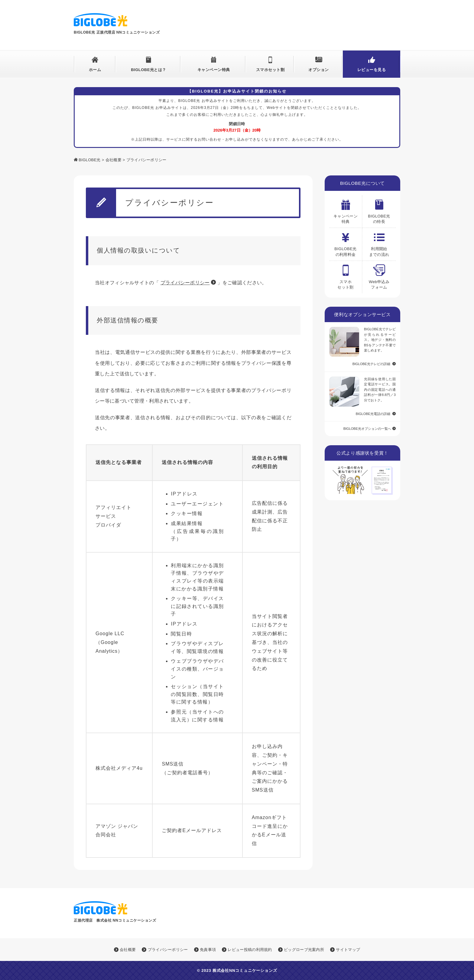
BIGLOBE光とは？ (149, 70)
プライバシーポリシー (185, 283)
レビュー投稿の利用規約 (247, 950)
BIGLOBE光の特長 (379, 210)
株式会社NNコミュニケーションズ (245, 970)
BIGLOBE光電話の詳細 (373, 414)
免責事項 (205, 950)
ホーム (95, 70)
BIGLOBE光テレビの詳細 (371, 364)
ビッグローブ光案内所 (301, 950)
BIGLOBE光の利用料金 (345, 242)
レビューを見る (372, 70)
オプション (319, 70)
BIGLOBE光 (89, 160)
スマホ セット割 (346, 275)
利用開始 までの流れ (379, 242)
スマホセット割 (270, 70)
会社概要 (114, 160)
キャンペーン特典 (214, 70)
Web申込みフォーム (379, 275)
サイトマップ (345, 950)
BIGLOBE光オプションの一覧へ (367, 429)
